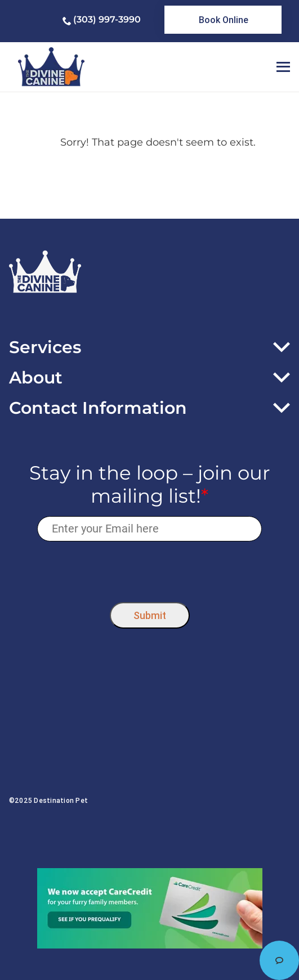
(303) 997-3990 (107, 19)
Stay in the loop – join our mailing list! (150, 485)
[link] (223, 20)
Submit (150, 615)
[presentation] (149, 569)
